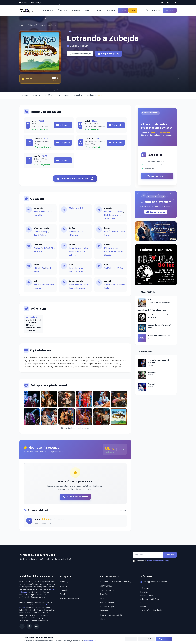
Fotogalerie (78, 95)
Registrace (170, 10)
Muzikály (48, 10)
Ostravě (22, 607)
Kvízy (133, 10)
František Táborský (33, 330)
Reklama (144, 606)
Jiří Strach (37, 328)
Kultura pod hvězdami (70, 598)
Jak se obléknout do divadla (151, 610)
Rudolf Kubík (110, 251)
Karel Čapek (30, 320)
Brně (47, 605)
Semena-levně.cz (108, 602)
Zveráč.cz (104, 594)
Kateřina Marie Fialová (79, 285)
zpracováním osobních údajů (158, 561)
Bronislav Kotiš (76, 268)
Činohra (62, 10)
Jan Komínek (40, 212)
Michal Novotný (76, 208)
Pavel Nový (74, 232)
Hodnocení (95, 95)
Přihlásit (156, 10)
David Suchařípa (41, 232)
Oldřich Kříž (39, 268)
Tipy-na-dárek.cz (108, 590)
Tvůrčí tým (49, 95)
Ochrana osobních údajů (150, 599)
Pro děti (63, 594)
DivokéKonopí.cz (108, 607)
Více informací (90, 641)
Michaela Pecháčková (114, 212)
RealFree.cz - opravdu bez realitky (115, 582)
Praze (42, 605)
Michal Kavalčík (111, 248)
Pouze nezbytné (147, 639)
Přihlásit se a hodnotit (75, 497)
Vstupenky (63, 125)
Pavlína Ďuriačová (42, 248)
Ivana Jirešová (75, 248)
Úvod (21, 25)
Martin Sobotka (76, 271)
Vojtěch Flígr (110, 268)
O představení (63, 95)
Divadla (88, 10)
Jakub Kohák (40, 235)
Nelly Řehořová (111, 215)
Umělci (99, 10)
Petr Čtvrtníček (111, 232)
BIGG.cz (103, 598)
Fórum (123, 10)
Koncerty (76, 10)
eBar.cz (103, 619)
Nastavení (131, 639)
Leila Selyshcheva (77, 288)
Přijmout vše (164, 639)
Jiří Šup (120, 268)
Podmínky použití (147, 596)
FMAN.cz (104, 611)
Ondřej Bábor (110, 285)
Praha (52, 589)
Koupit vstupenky (108, 54)
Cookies (144, 603)
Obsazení (36, 95)
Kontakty (111, 10)
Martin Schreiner (41, 285)
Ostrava (24, 592)
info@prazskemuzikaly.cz (31, 3)
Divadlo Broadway (78, 46)
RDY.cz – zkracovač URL (111, 615)
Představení (32, 25)
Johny (37, 519)
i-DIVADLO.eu (106, 586)
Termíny (25, 95)
